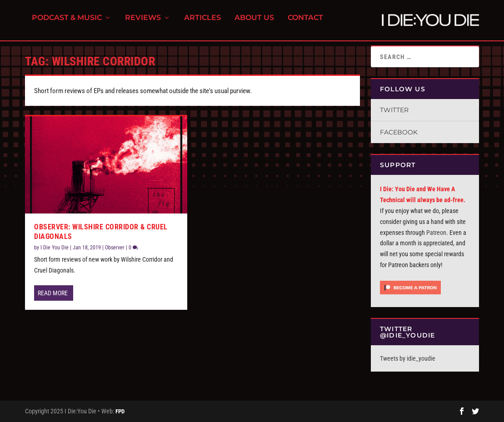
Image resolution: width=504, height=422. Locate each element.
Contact (305, 23)
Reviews (143, 23)
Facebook (399, 132)
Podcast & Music (67, 23)
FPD (120, 411)
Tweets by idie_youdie (408, 358)
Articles (202, 23)
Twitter (394, 110)
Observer (115, 248)
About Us (254, 23)
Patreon (436, 233)
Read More (53, 293)
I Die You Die (55, 248)
